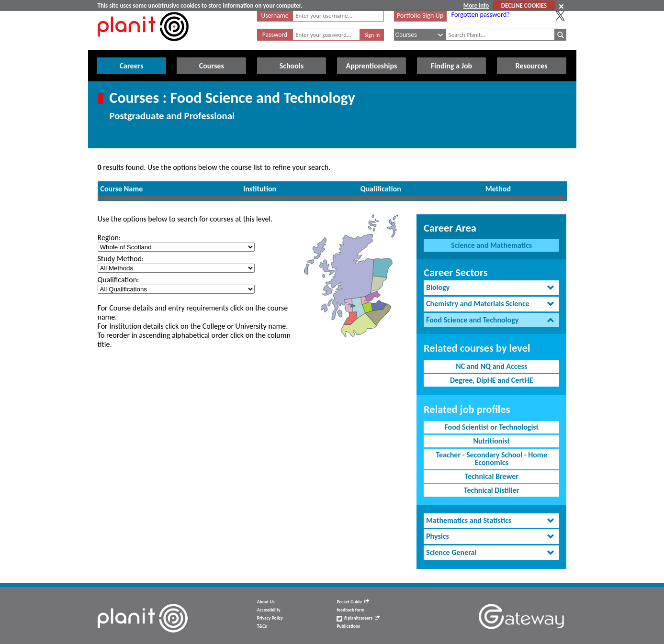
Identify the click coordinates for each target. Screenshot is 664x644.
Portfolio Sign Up (420, 15)
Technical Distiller (492, 490)
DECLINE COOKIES (524, 6)
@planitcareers (358, 618)
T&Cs (262, 626)
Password (275, 35)
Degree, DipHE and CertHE (492, 380)
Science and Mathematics (491, 245)
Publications (348, 626)
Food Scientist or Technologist (491, 427)
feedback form (350, 610)
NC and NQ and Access (491, 366)
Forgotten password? (481, 14)
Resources (532, 66)
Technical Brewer (492, 476)
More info (476, 6)
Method (498, 189)
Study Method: (121, 259)
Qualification (381, 189)
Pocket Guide (353, 602)
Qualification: (118, 280)
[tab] (491, 288)
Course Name (122, 189)
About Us (266, 602)
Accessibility (269, 610)
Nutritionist (491, 441)
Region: (109, 238)
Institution (260, 189)
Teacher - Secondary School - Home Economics (492, 459)
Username (275, 16)
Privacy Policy (270, 618)
